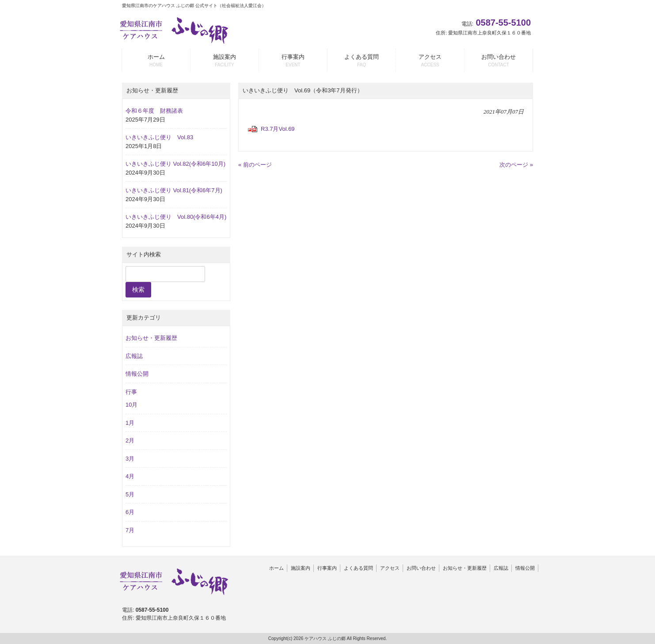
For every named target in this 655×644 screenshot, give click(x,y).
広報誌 (134, 356)
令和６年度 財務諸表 (154, 111)
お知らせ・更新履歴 (151, 338)
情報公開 (137, 374)
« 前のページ (255, 165)
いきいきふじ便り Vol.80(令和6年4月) (176, 217)
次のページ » (516, 165)
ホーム (276, 568)
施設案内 (301, 568)
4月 (130, 476)
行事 (131, 392)
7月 (130, 530)
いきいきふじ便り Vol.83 (159, 137)
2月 (130, 440)
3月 (130, 459)
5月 (130, 494)
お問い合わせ (421, 568)
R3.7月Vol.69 (278, 129)
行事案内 (327, 568)
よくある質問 (358, 568)
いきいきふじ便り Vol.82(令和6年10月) (175, 164)
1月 (130, 423)
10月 (131, 405)
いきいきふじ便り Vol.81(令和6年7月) (174, 190)
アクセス (390, 568)
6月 (130, 512)
